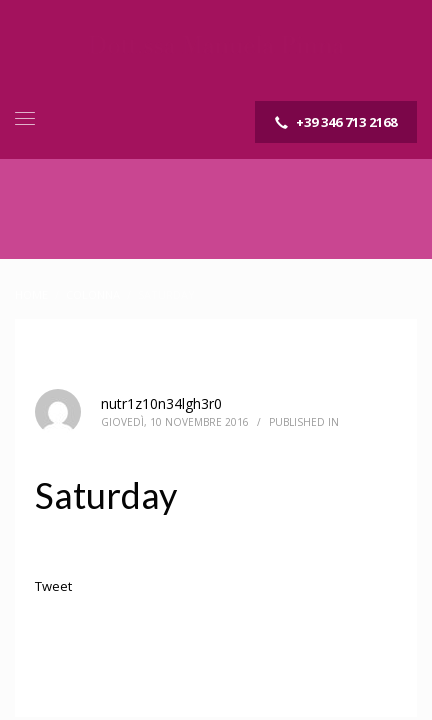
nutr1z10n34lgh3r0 (161, 403)
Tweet (53, 586)
